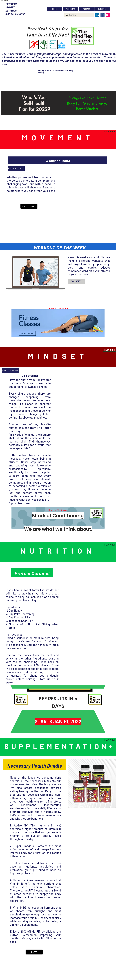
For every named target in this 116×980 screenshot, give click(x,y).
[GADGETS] (102, 9)
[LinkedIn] (97, 15)
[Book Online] (27, 333)
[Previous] (7, 103)
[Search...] (79, 15)
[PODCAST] (86, 9)
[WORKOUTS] (71, 9)
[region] (58, 323)
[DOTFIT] (34, 952)
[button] (29, 206)
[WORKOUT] (76, 281)
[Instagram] (108, 15)
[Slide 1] (59, 110)
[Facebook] (103, 15)
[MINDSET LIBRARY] (10, 371)
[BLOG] (55, 9)
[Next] (111, 103)
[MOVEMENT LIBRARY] (16, 169)
